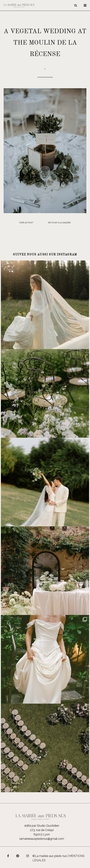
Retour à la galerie (59, 223)
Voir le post (26, 223)
